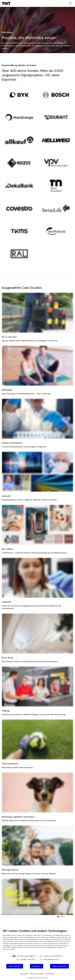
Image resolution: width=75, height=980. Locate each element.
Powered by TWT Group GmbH (37, 978)
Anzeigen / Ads (26, 959)
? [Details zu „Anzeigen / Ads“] (35, 959)
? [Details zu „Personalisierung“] (59, 959)
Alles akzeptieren (59, 966)
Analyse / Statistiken (51, 956)
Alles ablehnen (15, 966)
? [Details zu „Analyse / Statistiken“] (62, 956)
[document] (37, 941)
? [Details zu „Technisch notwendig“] (35, 956)
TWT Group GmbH (9, 949)
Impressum (24, 974)
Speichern (37, 966)
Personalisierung (49, 959)
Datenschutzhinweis (37, 974)
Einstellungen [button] (50, 974)
